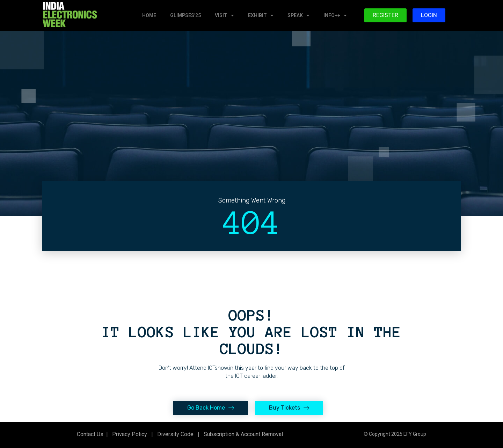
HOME (149, 15)
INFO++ (335, 15)
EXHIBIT (261, 15)
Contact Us (90, 434)
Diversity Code (174, 434)
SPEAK (298, 15)
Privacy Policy (129, 434)
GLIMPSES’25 (185, 15)
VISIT (224, 15)
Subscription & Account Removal (242, 434)
